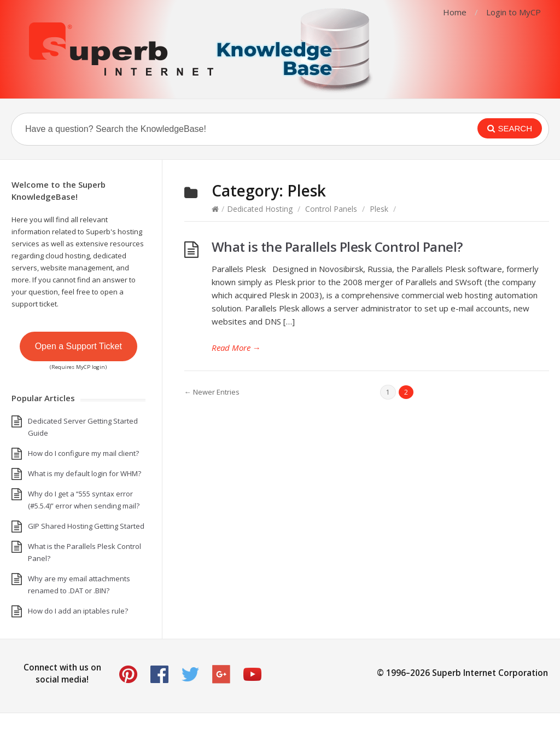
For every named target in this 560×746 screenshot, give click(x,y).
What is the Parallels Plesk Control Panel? (337, 247)
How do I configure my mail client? (83, 453)
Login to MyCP (514, 12)
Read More (236, 348)
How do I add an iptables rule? (78, 611)
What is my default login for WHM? (84, 473)
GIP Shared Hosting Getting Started (86, 526)
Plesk (379, 209)
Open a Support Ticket (78, 346)
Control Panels (331, 209)
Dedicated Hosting (260, 209)
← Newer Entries (212, 392)
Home (455, 12)
